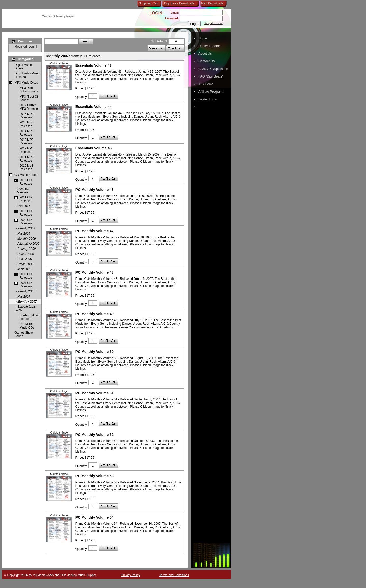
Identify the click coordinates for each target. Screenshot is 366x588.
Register (20, 47)
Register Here (213, 23)
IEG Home (206, 84)
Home (203, 38)
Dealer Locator (209, 46)
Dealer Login (208, 99)
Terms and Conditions (174, 575)
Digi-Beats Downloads (179, 3)
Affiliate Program (210, 92)
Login (32, 47)
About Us (205, 53)
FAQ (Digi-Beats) (211, 76)
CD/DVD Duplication (213, 69)
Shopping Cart (149, 3)
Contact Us (206, 61)
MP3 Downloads (211, 3)
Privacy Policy (131, 575)
